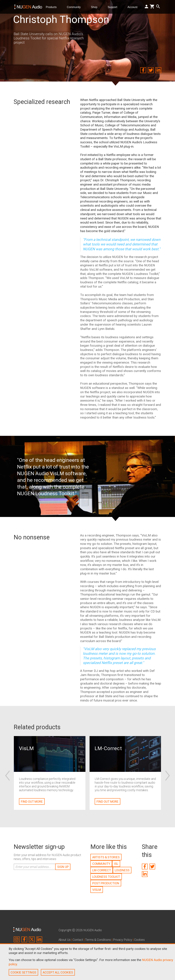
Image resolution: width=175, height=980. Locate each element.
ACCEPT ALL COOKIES (58, 972)
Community (75, 7)
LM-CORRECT (102, 870)
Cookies (139, 940)
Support (114, 7)
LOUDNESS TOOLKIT (106, 877)
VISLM (97, 890)
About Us (65, 940)
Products (53, 7)
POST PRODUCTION (106, 883)
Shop (96, 7)
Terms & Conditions (98, 940)
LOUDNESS (122, 870)
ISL (116, 864)
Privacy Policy (123, 940)
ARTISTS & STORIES (106, 857)
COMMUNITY (101, 864)
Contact (78, 940)
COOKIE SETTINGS (23, 972)
